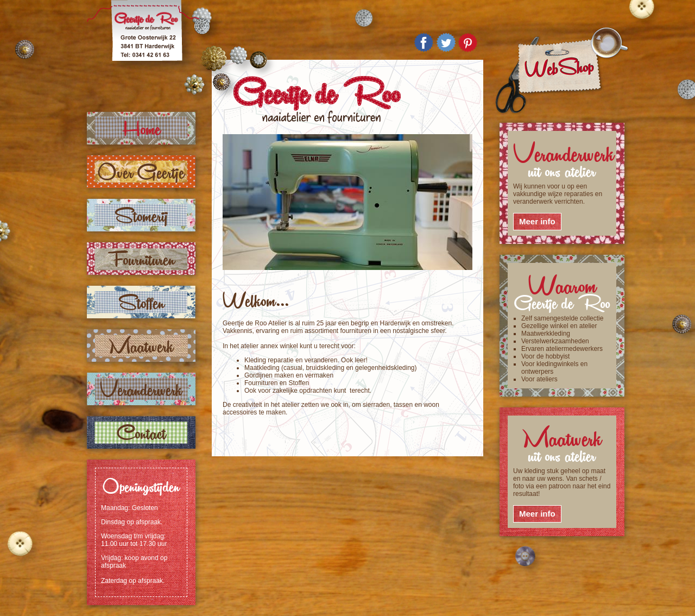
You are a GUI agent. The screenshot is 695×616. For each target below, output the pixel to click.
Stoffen (141, 302)
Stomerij (141, 215)
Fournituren (141, 258)
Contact (141, 432)
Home (141, 128)
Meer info (537, 221)
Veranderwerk (141, 389)
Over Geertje (141, 171)
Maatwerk (141, 345)
